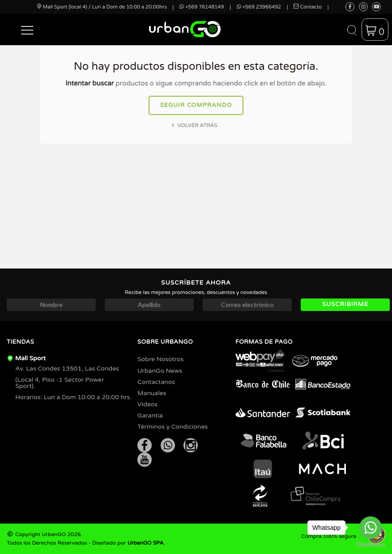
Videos (147, 404)
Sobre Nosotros (160, 359)
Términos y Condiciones (173, 427)
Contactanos (156, 382)
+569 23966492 (259, 7)
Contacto (308, 7)
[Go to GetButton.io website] (371, 545)
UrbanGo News (160, 371)
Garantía (150, 415)
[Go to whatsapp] (371, 528)
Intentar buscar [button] (89, 83)
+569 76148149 (202, 7)
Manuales (152, 393)
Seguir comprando (196, 105)
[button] (27, 30)
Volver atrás (194, 125)
